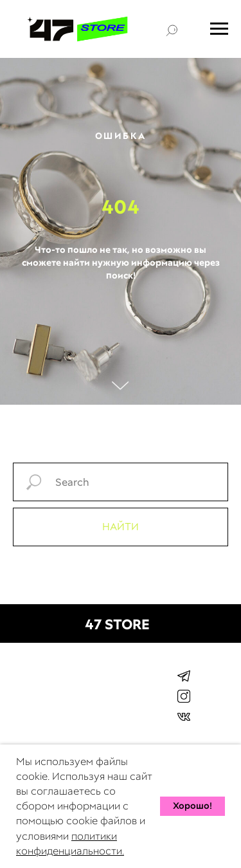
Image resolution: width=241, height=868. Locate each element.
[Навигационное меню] (219, 29)
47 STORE (117, 624)
